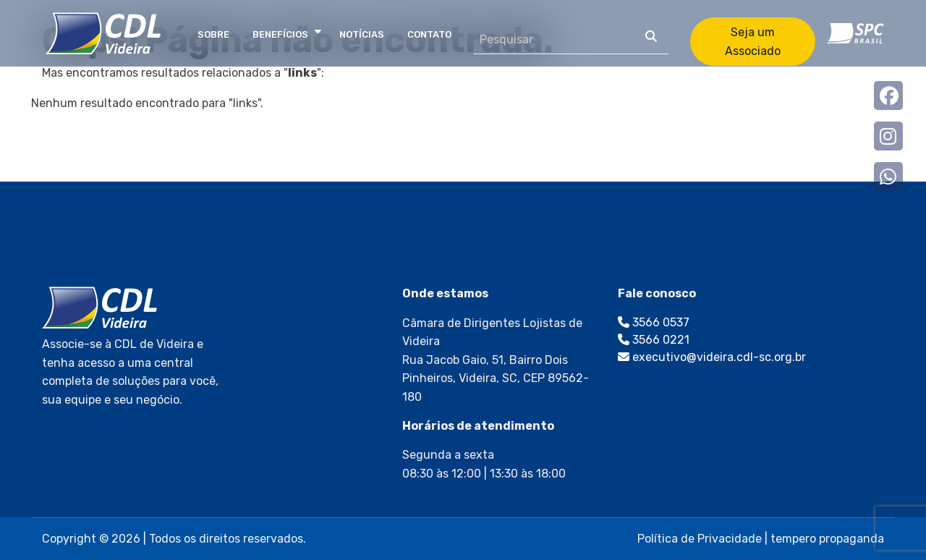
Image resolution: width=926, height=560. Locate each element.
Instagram (888, 136)
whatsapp (888, 177)
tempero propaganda (827, 539)
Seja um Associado (753, 42)
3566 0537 (654, 322)
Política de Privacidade (700, 539)
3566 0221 (654, 340)
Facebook (888, 96)
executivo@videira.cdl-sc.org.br (712, 357)
